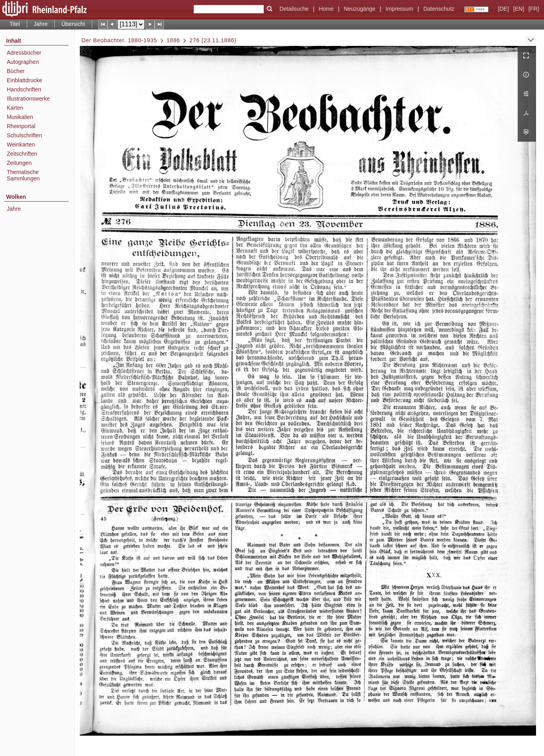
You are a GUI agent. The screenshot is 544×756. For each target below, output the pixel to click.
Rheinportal (21, 126)
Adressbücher (24, 53)
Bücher (16, 71)
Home (326, 9)
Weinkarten (21, 144)
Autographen (23, 62)
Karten (15, 108)
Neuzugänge (360, 9)
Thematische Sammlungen (23, 175)
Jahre (40, 24)
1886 (173, 40)
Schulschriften (24, 135)
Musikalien (20, 117)
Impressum (399, 9)
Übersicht (73, 24)
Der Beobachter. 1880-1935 (119, 40)
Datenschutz (439, 9)
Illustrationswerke (28, 99)
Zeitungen (19, 163)
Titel (15, 24)
